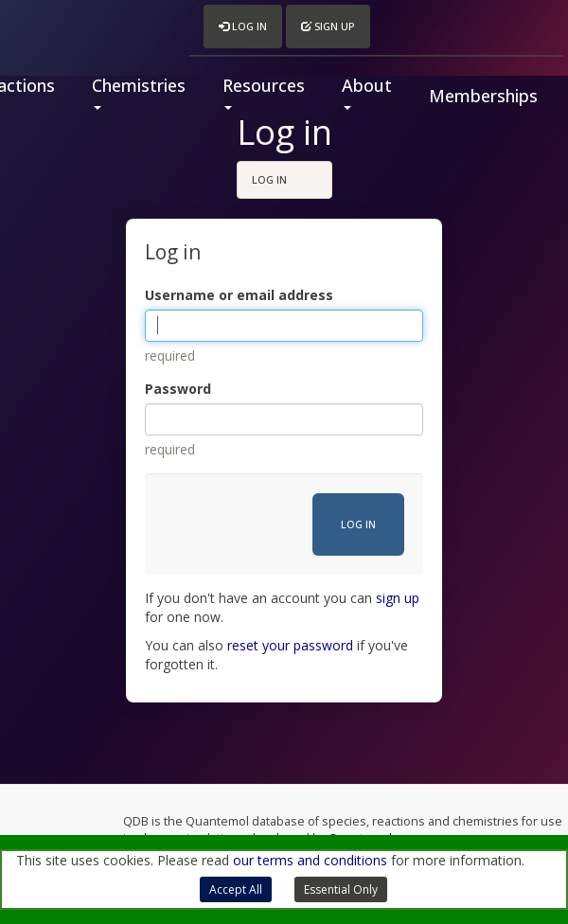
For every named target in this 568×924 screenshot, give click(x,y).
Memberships (483, 96)
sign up (398, 598)
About (367, 92)
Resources (264, 92)
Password (178, 389)
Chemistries (139, 92)
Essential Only (341, 889)
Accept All (236, 889)
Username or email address (239, 295)
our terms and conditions (310, 860)
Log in (243, 26)
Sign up (328, 26)
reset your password (290, 645)
